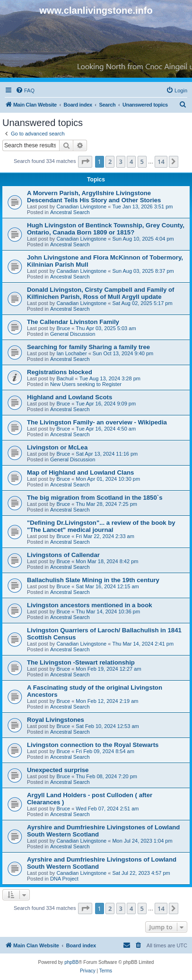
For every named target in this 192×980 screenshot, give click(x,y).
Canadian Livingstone (81, 207)
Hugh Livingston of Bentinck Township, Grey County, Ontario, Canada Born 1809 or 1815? (106, 229)
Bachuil (65, 378)
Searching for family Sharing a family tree (88, 347)
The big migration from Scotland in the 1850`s (95, 498)
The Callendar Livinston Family (73, 322)
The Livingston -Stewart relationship (81, 662)
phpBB (71, 962)
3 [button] (121, 162)
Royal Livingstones (56, 720)
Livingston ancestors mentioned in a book (90, 605)
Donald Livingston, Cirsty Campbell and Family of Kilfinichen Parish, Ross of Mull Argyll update (100, 293)
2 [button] (110, 162)
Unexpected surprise (58, 770)
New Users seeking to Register (86, 384)
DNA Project (64, 879)
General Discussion (73, 334)
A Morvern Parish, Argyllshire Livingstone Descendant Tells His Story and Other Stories (94, 197)
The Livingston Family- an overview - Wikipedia (97, 422)
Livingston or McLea (57, 447)
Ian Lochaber (71, 353)
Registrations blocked (60, 372)
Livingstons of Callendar (63, 555)
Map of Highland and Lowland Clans (80, 472)
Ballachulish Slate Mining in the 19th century (93, 580)
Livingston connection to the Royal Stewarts (93, 745)
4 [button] (131, 162)
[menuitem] (25, 90)
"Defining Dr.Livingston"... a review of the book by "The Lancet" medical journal (101, 526)
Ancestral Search (70, 212)
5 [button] (142, 162)
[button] (85, 162)
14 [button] (161, 162)
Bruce (63, 328)
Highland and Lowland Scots (70, 397)
